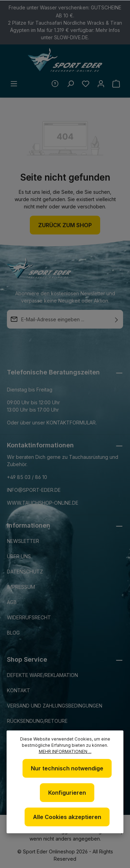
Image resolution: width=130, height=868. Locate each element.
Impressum (21, 587)
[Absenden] (116, 319)
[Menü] (14, 84)
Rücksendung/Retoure (37, 721)
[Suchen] (70, 84)
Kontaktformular (71, 423)
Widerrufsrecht (29, 617)
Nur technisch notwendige (67, 768)
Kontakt (19, 690)
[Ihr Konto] (101, 84)
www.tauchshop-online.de (43, 503)
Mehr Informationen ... (65, 751)
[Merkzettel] (86, 84)
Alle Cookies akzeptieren (67, 817)
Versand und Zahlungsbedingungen (55, 706)
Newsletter (23, 541)
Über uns (19, 556)
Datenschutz (25, 572)
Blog (13, 633)
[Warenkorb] (116, 84)
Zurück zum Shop (65, 225)
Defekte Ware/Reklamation (42, 675)
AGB (12, 602)
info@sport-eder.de (34, 490)
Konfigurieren (67, 793)
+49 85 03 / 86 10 (27, 477)
